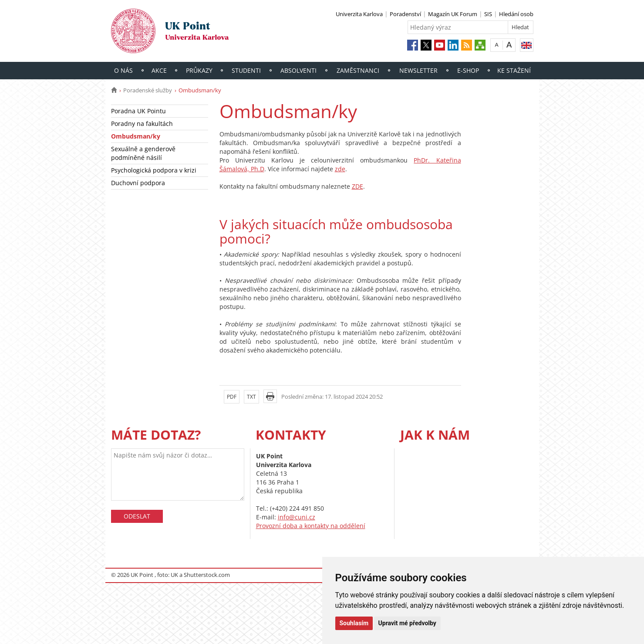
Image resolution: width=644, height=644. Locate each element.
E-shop (468, 70)
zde (340, 169)
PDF (232, 397)
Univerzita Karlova (359, 14)
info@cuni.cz (297, 517)
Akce (159, 70)
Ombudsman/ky (136, 136)
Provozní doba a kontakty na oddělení (311, 526)
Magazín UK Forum (453, 14)
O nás (123, 70)
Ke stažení (514, 70)
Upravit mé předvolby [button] (407, 623)
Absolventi (298, 70)
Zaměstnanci (358, 70)
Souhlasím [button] (354, 623)
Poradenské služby (148, 90)
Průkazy (199, 70)
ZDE (357, 186)
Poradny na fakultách (142, 124)
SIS (488, 14)
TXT (251, 397)
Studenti (246, 70)
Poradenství (405, 14)
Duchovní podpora (138, 183)
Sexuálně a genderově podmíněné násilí (143, 153)
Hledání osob (516, 14)
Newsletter (418, 70)
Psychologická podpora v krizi (154, 170)
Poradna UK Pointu (138, 111)
